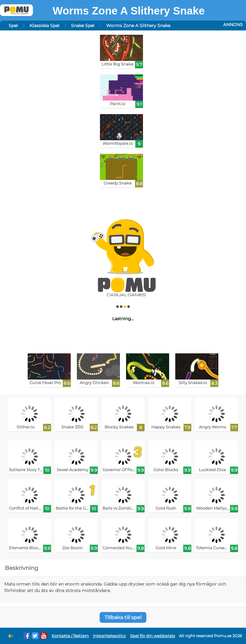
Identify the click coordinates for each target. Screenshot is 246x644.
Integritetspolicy (109, 636)
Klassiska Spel (44, 26)
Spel (13, 26)
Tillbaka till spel (123, 617)
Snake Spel (83, 26)
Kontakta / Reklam (70, 636)
